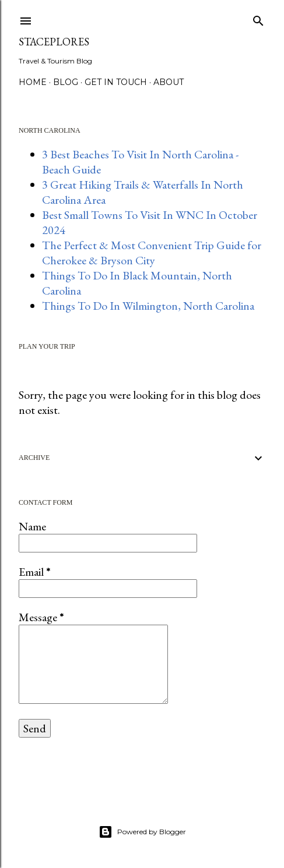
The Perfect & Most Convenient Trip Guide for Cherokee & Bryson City (152, 253)
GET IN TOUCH (116, 82)
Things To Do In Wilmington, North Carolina (148, 306)
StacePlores (54, 42)
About (169, 82)
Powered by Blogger (142, 832)
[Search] (258, 18)
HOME (33, 82)
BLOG (66, 82)
